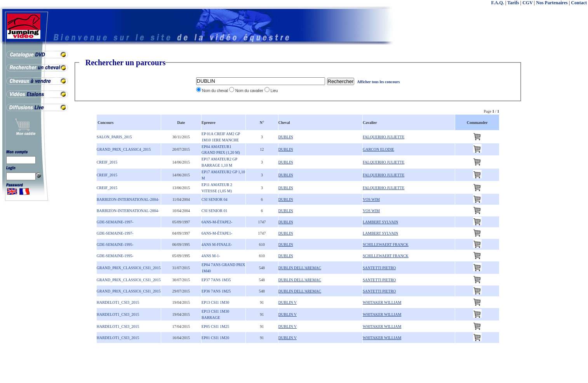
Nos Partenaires (552, 3)
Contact (579, 3)
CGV (527, 3)
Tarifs (513, 3)
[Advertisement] (557, 175)
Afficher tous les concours (378, 82)
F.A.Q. (498, 3)
